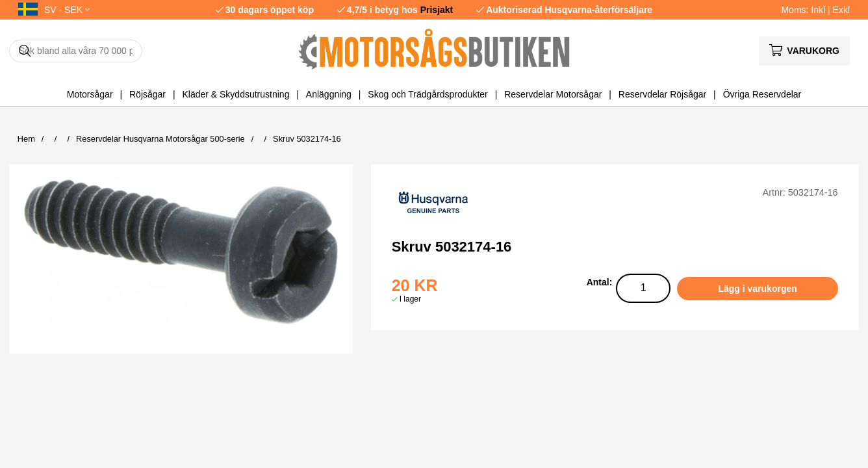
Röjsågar (147, 94)
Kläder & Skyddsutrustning (236, 94)
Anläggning (329, 94)
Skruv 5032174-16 (307, 139)
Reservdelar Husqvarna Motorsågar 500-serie (160, 139)
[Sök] (76, 51)
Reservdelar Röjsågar (662, 94)
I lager (410, 299)
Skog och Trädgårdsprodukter (428, 94)
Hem (26, 139)
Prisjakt (437, 10)
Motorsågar (90, 94)
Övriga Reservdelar (762, 94)
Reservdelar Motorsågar (553, 94)
